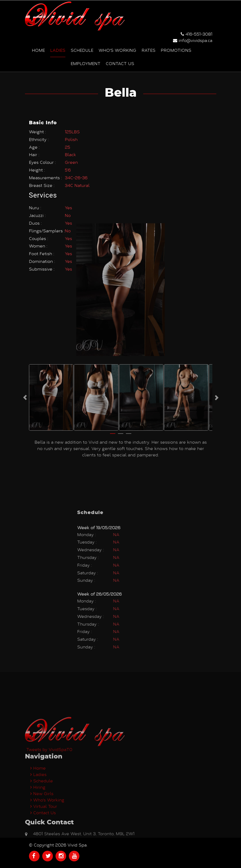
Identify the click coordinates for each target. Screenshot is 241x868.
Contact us (120, 63)
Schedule (82, 50)
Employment (86, 63)
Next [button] (216, 327)
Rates (149, 50)
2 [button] (121, 365)
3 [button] (129, 365)
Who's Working (117, 50)
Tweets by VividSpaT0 (49, 799)
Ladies (58, 50)
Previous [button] (25, 327)
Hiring (38, 837)
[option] (51, 327)
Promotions (176, 50)
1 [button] (113, 365)
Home (38, 50)
